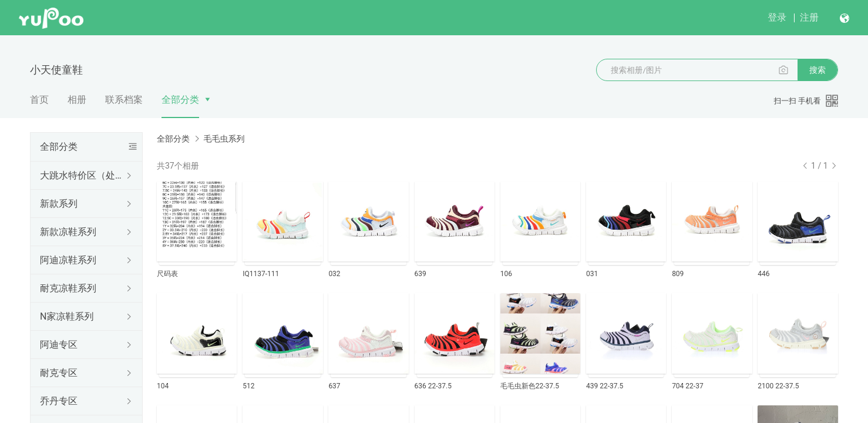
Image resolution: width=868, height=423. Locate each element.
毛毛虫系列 (224, 139)
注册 (809, 17)
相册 (77, 100)
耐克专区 (59, 373)
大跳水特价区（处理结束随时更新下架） (84, 175)
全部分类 (180, 100)
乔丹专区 (59, 401)
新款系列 (59, 204)
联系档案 (124, 100)
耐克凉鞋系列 (68, 288)
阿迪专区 (59, 345)
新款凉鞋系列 (68, 232)
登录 (777, 17)
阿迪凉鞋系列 (68, 260)
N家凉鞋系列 (67, 316)
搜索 (817, 70)
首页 (39, 100)
